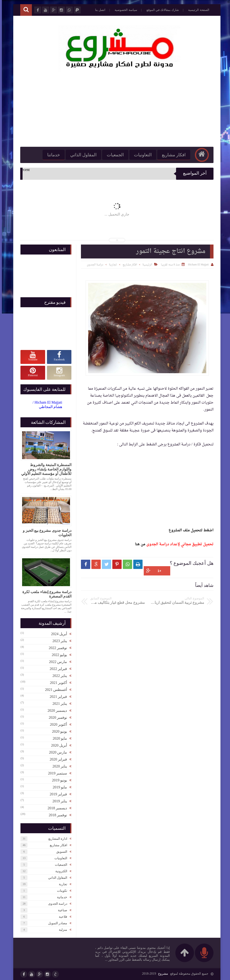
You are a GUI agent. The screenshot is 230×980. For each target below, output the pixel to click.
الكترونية (59, 871)
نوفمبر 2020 (56, 717)
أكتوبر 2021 (57, 683)
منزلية (61, 930)
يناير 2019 (58, 801)
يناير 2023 (58, 641)
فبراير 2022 (56, 669)
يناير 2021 (58, 704)
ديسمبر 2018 (55, 808)
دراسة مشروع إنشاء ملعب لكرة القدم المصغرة (45, 594)
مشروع (161, 974)
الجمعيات (113, 155)
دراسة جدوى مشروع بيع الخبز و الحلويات (45, 533)
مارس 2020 (56, 752)
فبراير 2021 (56, 697)
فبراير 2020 (56, 759)
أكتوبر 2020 (57, 724)
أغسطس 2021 (54, 690)
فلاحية (61, 917)
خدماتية (60, 897)
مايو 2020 (58, 738)
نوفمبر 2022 (56, 648)
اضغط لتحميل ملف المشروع (189, 530)
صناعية (61, 910)
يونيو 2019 (58, 780)
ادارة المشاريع (56, 839)
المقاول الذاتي (82, 155)
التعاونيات (141, 155)
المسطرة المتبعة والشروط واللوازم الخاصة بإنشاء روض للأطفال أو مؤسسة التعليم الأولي (44, 469)
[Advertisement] (115, 110)
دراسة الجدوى (93, 265)
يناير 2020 (58, 766)
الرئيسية (145, 265)
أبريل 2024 (57, 634)
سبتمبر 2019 (56, 773)
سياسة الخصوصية (124, 10)
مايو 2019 (58, 787)
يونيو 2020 (58, 731)
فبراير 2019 (56, 794)
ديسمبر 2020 (55, 710)
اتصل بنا (98, 10)
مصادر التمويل (56, 923)
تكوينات (60, 891)
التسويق (60, 852)
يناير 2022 (58, 676)
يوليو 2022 (57, 655)
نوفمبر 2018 (56, 815)
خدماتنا (52, 155)
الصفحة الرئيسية (197, 10)
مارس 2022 (56, 662)
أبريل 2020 (57, 745)
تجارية (111, 265)
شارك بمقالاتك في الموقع (161, 10)
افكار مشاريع (172, 155)
